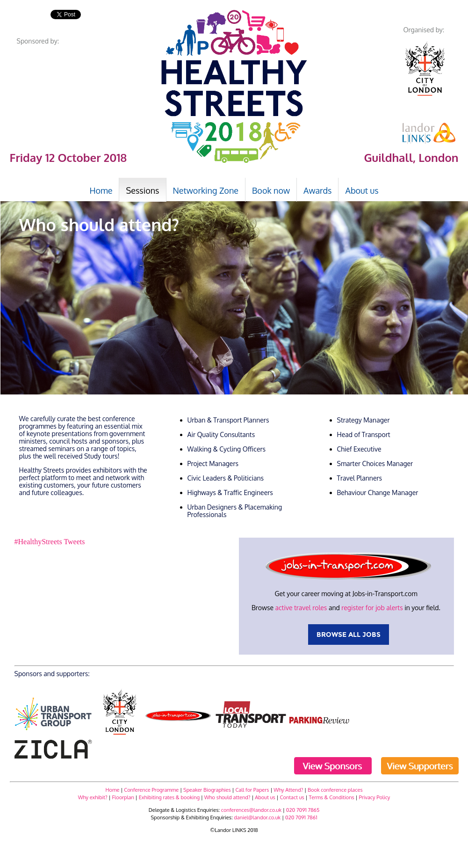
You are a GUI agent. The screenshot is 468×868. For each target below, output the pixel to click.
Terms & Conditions (332, 797)
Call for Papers (252, 790)
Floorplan (123, 797)
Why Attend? (288, 790)
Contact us (292, 797)
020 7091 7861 (301, 817)
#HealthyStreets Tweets (50, 542)
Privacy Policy (374, 797)
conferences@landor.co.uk (251, 810)
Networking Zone (206, 190)
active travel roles (301, 608)
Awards (317, 190)
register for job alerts (372, 608)
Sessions (142, 190)
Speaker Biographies (207, 790)
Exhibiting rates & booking (169, 797)
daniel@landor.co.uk (257, 817)
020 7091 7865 (303, 810)
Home (113, 790)
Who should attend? (227, 797)
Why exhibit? (93, 797)
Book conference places (335, 790)
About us (265, 797)
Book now (271, 190)
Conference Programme (151, 790)
